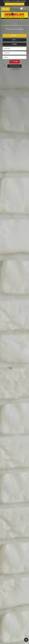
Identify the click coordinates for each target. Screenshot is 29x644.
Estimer (14, 44)
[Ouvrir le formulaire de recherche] (15, 62)
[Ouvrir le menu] (5, 9)
